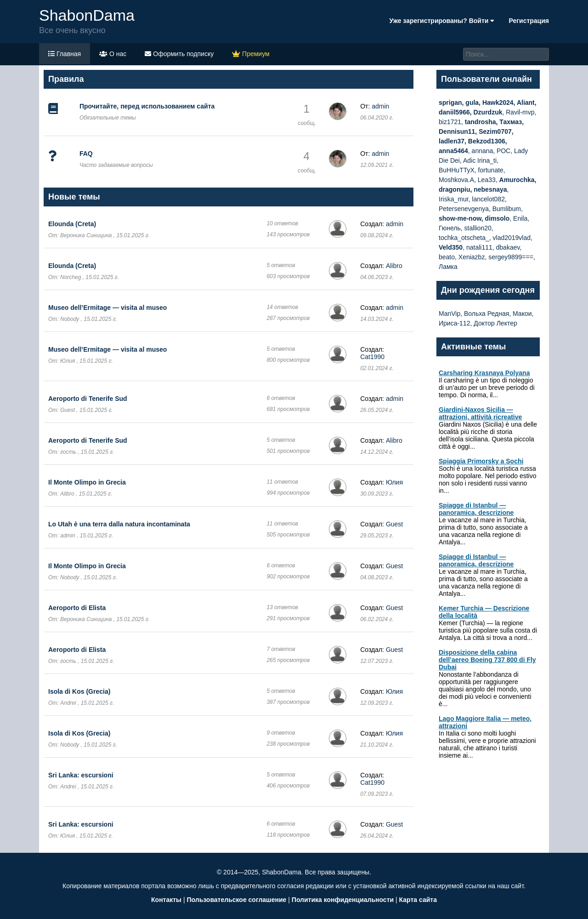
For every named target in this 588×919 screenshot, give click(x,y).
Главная (65, 54)
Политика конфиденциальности (343, 900)
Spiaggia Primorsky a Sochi (481, 461)
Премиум (251, 54)
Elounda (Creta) (72, 224)
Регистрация (529, 21)
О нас (113, 54)
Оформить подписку (179, 54)
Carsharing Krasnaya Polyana (484, 373)
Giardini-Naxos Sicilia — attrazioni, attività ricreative (480, 413)
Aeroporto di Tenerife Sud (88, 399)
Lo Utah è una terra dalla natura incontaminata (119, 524)
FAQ (86, 154)
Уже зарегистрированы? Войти (442, 21)
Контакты (166, 900)
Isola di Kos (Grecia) (79, 691)
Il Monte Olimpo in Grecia (87, 482)
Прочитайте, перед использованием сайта (147, 106)
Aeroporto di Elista (77, 608)
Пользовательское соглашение (236, 900)
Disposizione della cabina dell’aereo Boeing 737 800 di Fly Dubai (487, 660)
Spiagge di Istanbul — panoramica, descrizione (476, 509)
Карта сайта (418, 900)
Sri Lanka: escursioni (81, 775)
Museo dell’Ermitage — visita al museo (107, 308)
